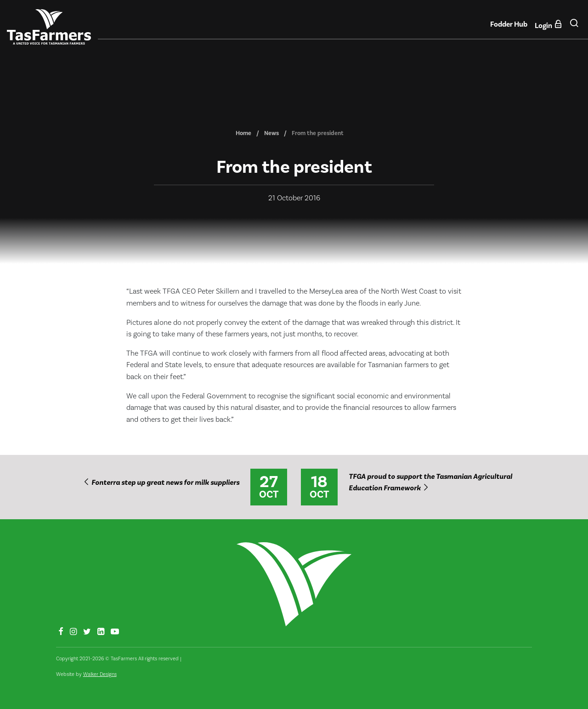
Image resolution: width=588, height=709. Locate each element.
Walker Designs (100, 674)
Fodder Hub (509, 24)
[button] (574, 27)
